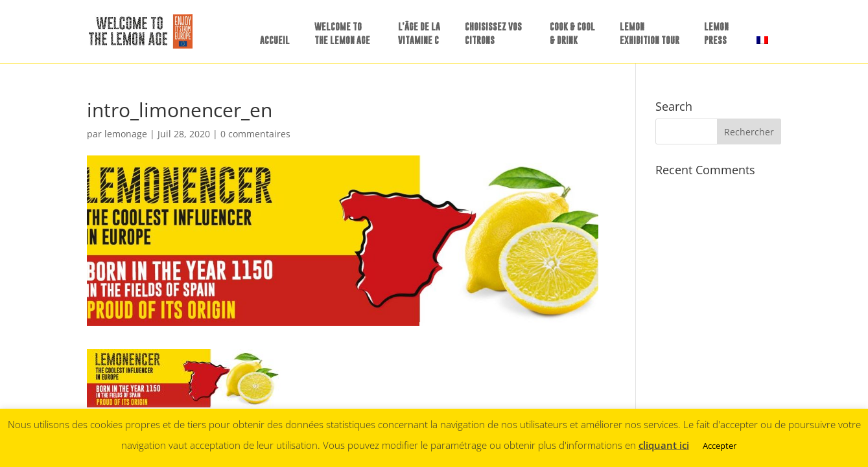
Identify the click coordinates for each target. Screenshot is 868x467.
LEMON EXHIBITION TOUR (650, 33)
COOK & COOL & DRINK (572, 33)
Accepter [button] (720, 446)
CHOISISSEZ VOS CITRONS (493, 33)
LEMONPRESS (716, 33)
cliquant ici (664, 445)
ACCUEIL (275, 40)
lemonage (126, 134)
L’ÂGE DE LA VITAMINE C (419, 33)
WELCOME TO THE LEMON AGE (342, 33)
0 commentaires (255, 134)
